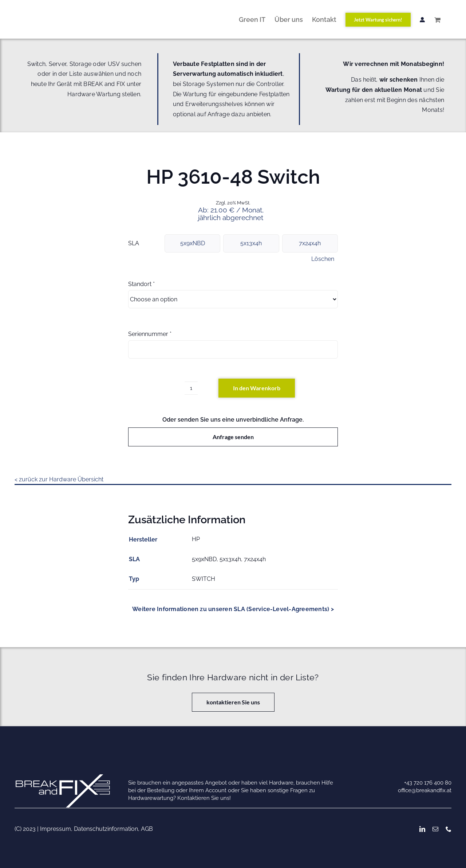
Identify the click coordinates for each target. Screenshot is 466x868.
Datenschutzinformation (106, 829)
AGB (147, 829)
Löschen (323, 259)
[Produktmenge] (191, 388)
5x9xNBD (193, 243)
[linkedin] (422, 829)
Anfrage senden (233, 437)
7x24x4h (310, 243)
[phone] (449, 829)
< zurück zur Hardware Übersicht (59, 479)
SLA (134, 243)
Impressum (56, 829)
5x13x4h (251, 243)
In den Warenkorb (257, 388)
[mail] (435, 829)
